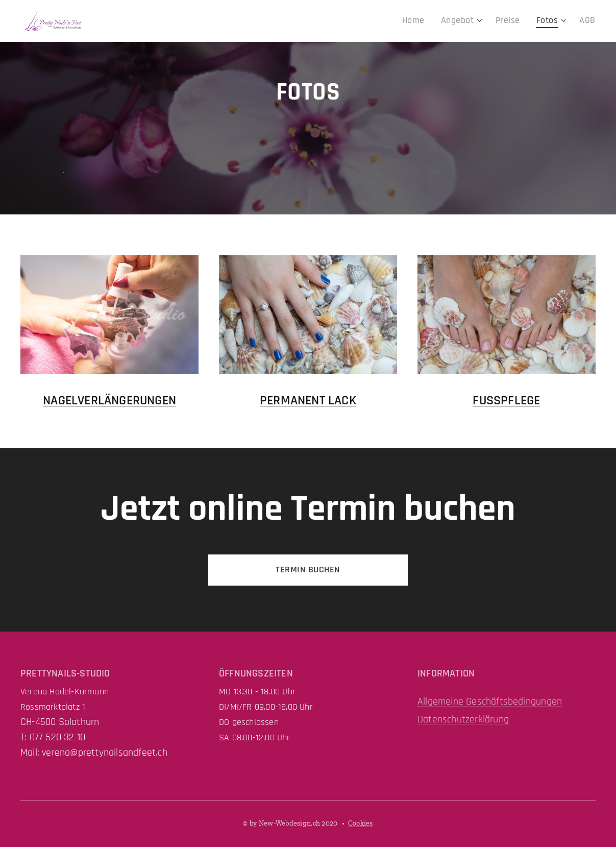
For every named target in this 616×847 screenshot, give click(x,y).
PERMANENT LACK (308, 400)
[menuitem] (427, 21)
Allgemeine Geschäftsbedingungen (490, 701)
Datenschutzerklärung (463, 719)
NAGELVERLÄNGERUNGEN (109, 400)
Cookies (361, 823)
